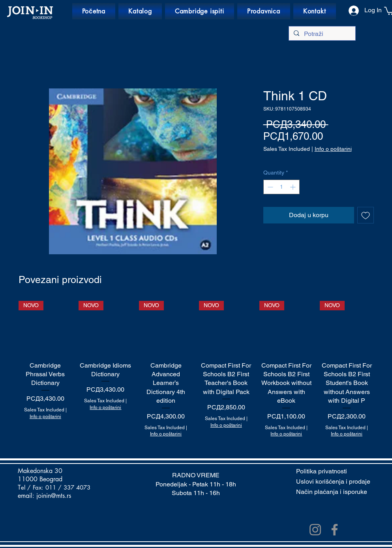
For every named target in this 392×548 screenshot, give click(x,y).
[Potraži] (321, 34)
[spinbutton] (281, 187)
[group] (196, 369)
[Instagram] (315, 530)
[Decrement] (269, 187)
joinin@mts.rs (54, 496)
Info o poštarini (333, 149)
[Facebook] (335, 530)
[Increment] (294, 187)
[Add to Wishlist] (366, 215)
